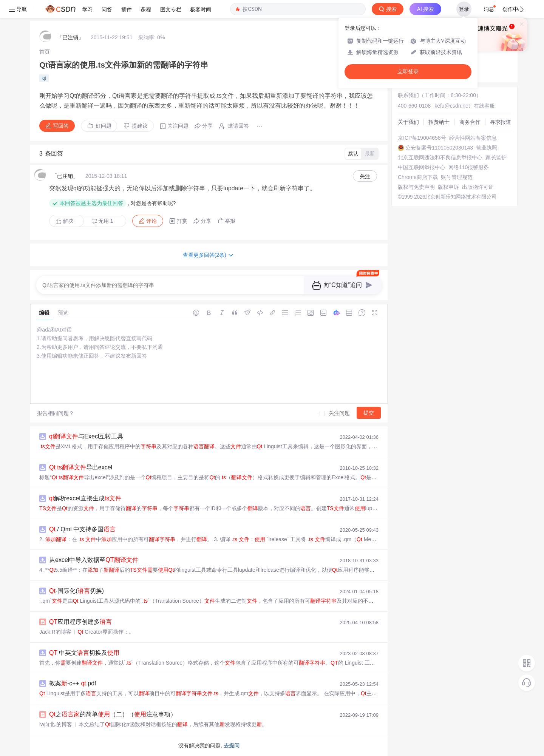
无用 (102, 221)
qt (44, 78)
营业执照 (487, 148)
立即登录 (408, 72)
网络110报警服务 (469, 167)
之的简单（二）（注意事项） (113, 714)
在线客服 (484, 106)
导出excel (81, 467)
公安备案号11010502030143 (439, 148)
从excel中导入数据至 (94, 560)
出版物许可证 (478, 187)
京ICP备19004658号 (422, 138)
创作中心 (513, 9)
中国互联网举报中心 (422, 167)
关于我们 (408, 122)
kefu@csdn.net (452, 106)
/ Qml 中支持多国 (82, 529)
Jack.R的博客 (55, 632)
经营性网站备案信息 (473, 138)
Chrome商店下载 (418, 177)
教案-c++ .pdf (73, 683)
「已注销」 (70, 37)
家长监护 (496, 157)
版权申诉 (448, 187)
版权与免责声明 (416, 187)
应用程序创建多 (80, 622)
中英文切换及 (84, 653)
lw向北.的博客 (56, 724)
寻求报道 (501, 122)
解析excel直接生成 (85, 498)
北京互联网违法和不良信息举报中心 (440, 157)
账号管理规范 (457, 177)
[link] (45, 52)
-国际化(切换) (76, 591)
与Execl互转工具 (86, 436)
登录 (464, 9)
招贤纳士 (439, 122)
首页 (45, 52)
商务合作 (470, 122)
